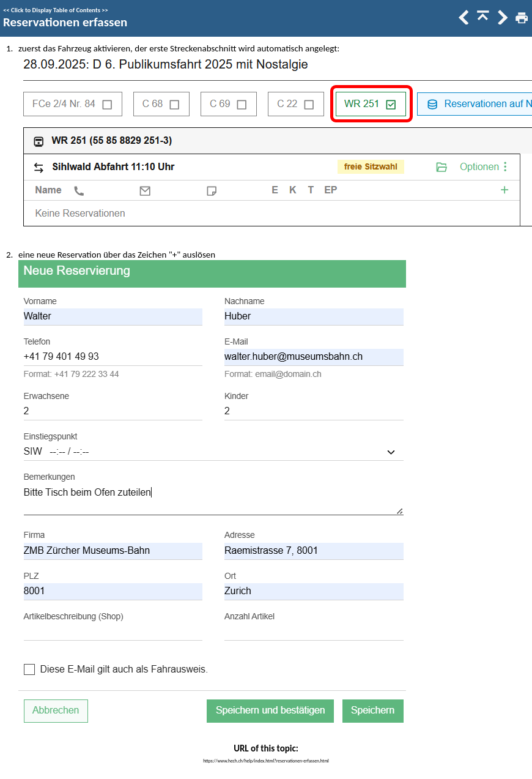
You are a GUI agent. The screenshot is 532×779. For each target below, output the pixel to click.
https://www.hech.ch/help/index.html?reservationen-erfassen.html (266, 761)
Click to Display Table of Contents (56, 10)
